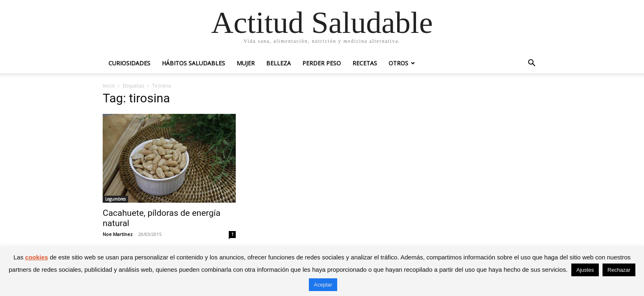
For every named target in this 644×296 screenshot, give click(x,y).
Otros (398, 63)
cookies (37, 257)
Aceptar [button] (323, 285)
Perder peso (322, 63)
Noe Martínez (118, 234)
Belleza (278, 63)
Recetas (365, 63)
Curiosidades (129, 63)
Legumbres (115, 199)
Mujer (246, 63)
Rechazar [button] (619, 270)
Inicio (109, 86)
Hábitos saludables (193, 63)
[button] (531, 64)
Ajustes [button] (585, 270)
